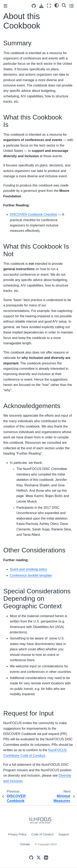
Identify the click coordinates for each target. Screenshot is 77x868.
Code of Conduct (43, 834)
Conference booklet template (31, 575)
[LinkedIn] (46, 857)
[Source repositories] (34, 6)
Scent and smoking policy (28, 569)
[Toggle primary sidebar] (5, 6)
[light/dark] (57, 5)
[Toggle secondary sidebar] (72, 6)
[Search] (64, 5)
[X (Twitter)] (39, 857)
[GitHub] (31, 857)
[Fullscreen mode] (49, 6)
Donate (25, 844)
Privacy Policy (17, 834)
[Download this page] (41, 6)
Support (64, 834)
